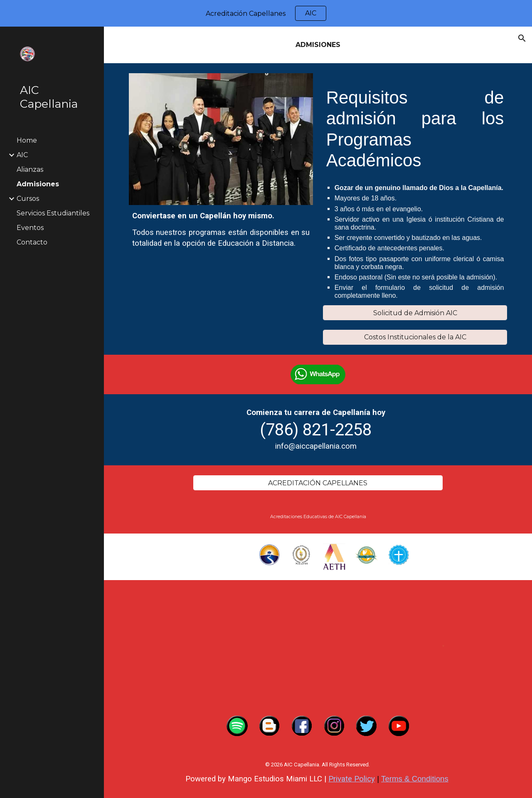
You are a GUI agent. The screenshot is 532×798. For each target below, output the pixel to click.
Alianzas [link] (30, 169)
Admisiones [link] (38, 184)
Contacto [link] (32, 242)
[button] (522, 38)
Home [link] (27, 140)
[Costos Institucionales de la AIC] (415, 337)
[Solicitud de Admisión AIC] (415, 313)
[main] (318, 45)
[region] (266, 13)
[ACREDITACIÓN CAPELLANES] (318, 483)
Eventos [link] (30, 228)
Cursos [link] (28, 199)
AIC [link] (22, 155)
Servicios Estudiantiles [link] (53, 213)
